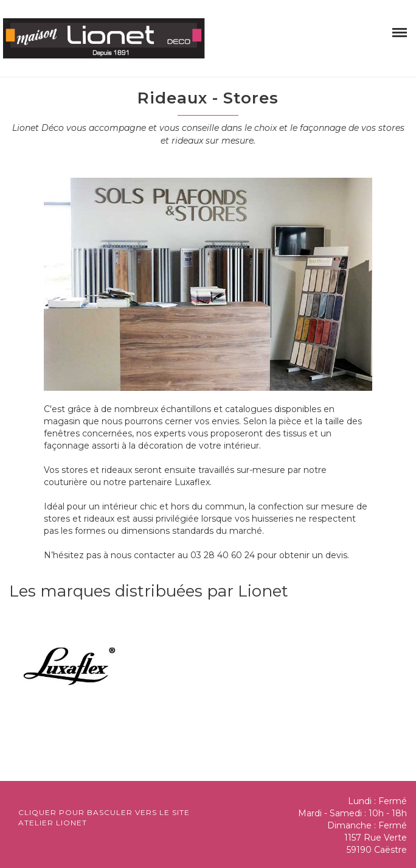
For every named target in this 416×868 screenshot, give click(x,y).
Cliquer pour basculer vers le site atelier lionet (104, 817)
